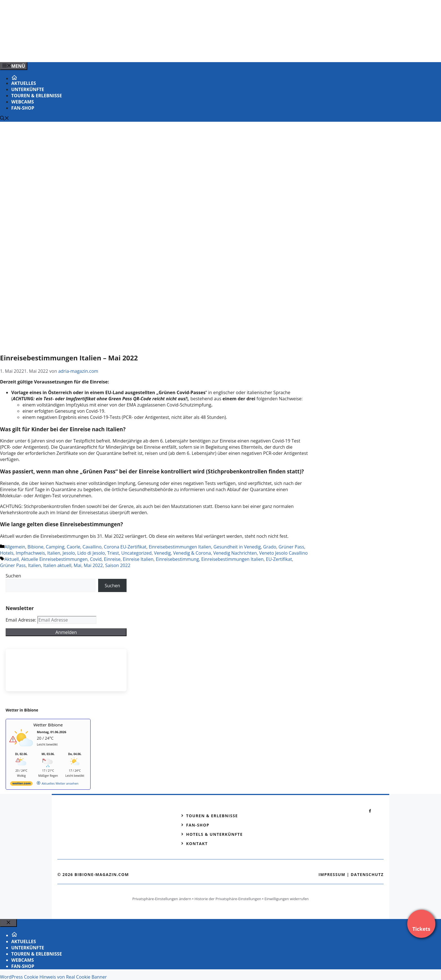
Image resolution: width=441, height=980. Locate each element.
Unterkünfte (28, 89)
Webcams (22, 102)
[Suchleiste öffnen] (4, 119)
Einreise (112, 559)
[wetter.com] (21, 784)
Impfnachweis (30, 553)
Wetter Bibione (48, 725)
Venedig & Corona (192, 553)
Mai (77, 565)
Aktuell (12, 559)
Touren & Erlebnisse (37, 96)
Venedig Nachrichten (235, 553)
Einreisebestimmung (177, 559)
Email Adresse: (22, 620)
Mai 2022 (93, 565)
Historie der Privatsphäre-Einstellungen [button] (228, 899)
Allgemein (15, 547)
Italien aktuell (57, 565)
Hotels (7, 553)
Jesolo (69, 553)
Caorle (73, 547)
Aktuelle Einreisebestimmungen (54, 559)
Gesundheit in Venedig (237, 547)
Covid (96, 559)
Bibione (36, 547)
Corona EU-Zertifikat (125, 547)
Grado (270, 547)
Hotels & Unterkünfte (214, 834)
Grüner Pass (291, 547)
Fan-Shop (23, 108)
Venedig (162, 553)
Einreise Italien (138, 559)
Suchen (13, 576)
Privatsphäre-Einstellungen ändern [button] (162, 899)
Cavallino (92, 547)
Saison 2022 (118, 565)
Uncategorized (136, 553)
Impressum (332, 874)
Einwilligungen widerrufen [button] (286, 899)
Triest (113, 553)
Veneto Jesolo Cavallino (284, 553)
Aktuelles (24, 83)
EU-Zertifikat (279, 559)
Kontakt (197, 844)
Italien (54, 553)
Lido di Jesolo (91, 553)
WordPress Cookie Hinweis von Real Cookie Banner (53, 977)
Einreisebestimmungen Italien (180, 547)
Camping (55, 547)
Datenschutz (367, 874)
